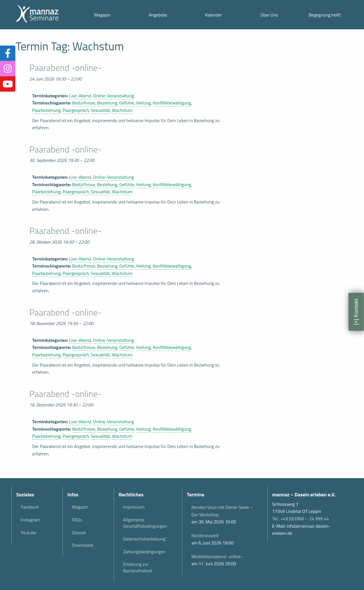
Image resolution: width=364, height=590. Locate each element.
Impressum (134, 507)
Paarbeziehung (46, 110)
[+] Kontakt (356, 312)
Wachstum (122, 110)
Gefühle (127, 103)
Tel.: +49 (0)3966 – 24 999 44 (301, 519)
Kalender (214, 15)
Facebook (30, 507)
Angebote (158, 15)
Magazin (102, 15)
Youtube (29, 533)
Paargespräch (76, 110)
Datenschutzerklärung (144, 539)
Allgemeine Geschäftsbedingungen (145, 523)
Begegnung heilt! (325, 15)
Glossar (79, 533)
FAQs (77, 520)
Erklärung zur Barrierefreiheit (138, 567)
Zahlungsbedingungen (144, 552)
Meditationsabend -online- (217, 556)
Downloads (83, 545)
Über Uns (269, 15)
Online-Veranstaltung (113, 96)
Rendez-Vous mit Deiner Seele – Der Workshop (222, 511)
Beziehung (107, 103)
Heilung (143, 103)
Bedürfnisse (84, 103)
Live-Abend (80, 96)
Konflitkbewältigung (172, 103)
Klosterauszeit (205, 535)
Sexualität (101, 110)
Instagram (31, 520)
